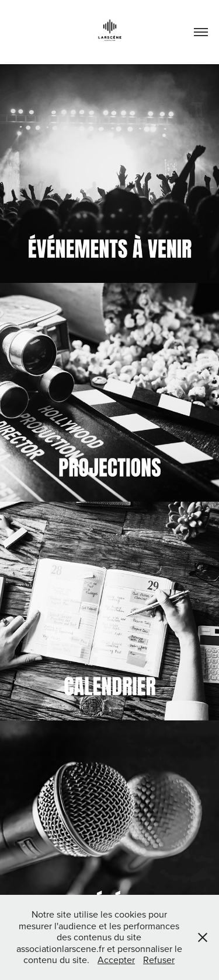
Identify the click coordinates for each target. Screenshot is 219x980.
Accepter (116, 960)
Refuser (159, 960)
